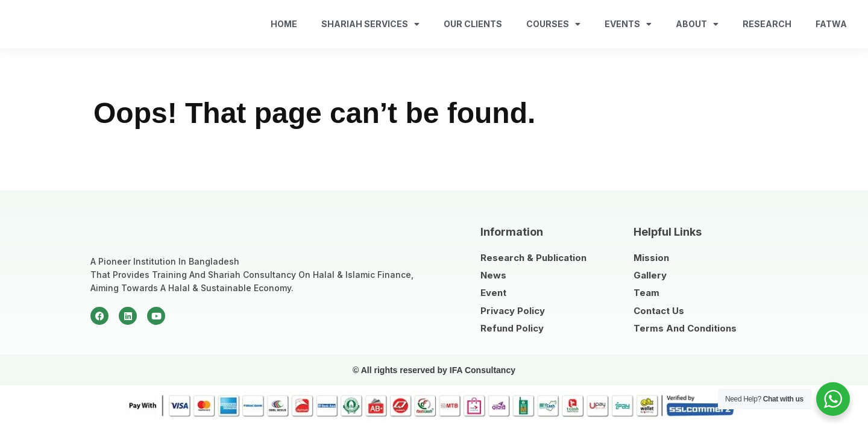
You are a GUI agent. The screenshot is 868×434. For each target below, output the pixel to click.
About (697, 24)
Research (767, 24)
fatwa (831, 24)
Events (628, 24)
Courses (553, 24)
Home (284, 24)
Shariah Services (370, 24)
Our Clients (473, 24)
